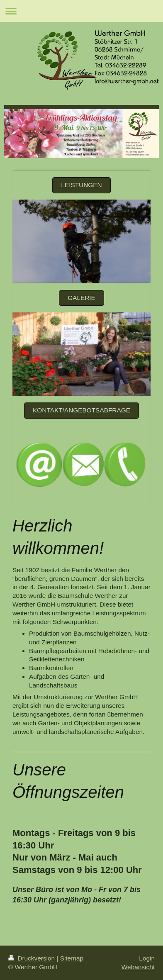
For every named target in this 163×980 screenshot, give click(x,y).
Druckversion (32, 958)
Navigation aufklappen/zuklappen (81, 11)
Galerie (81, 298)
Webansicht (138, 967)
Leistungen (81, 185)
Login (147, 958)
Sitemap (72, 958)
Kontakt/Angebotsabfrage (81, 410)
